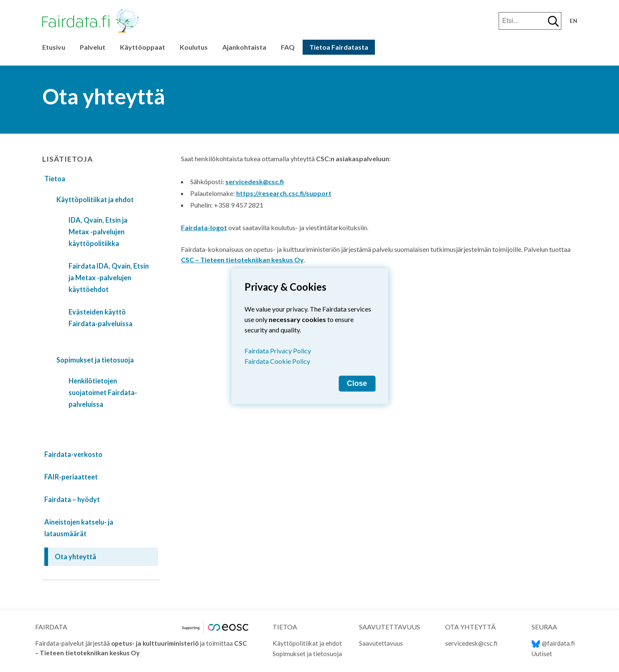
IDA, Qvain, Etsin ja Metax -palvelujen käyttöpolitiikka (98, 232)
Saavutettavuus (381, 643)
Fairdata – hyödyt (72, 499)
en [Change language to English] (573, 21)
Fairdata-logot (204, 227)
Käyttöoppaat (143, 47)
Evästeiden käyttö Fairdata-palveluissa (101, 318)
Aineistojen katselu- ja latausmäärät (79, 528)
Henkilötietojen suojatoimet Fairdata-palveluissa (103, 392)
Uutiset (542, 654)
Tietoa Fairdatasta (339, 47)
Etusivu (54, 47)
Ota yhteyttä (75, 557)
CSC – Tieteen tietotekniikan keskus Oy (242, 260)
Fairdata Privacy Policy (278, 350)
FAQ (288, 47)
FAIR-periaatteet (71, 477)
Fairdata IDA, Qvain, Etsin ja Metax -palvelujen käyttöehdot (109, 278)
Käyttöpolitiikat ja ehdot (95, 199)
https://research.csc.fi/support (284, 193)
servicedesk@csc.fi (255, 181)
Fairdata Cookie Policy (277, 361)
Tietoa (55, 179)
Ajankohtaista (244, 47)
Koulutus (194, 47)
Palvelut (93, 47)
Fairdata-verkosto (73, 454)
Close (357, 383)
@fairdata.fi (553, 643)
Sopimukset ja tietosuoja (95, 360)
